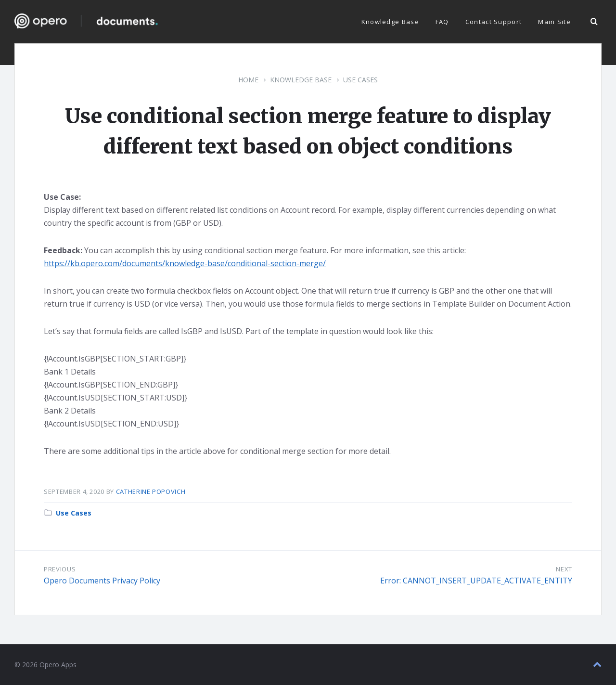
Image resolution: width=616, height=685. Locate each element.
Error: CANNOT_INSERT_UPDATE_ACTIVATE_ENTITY (476, 581)
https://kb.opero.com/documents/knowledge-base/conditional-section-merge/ (185, 263)
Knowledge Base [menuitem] (390, 22)
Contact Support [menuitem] (494, 22)
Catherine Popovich (151, 491)
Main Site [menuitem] (554, 22)
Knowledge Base (301, 80)
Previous (60, 569)
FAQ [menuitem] (442, 22)
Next (564, 569)
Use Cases (360, 80)
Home (248, 80)
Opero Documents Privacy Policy (102, 581)
